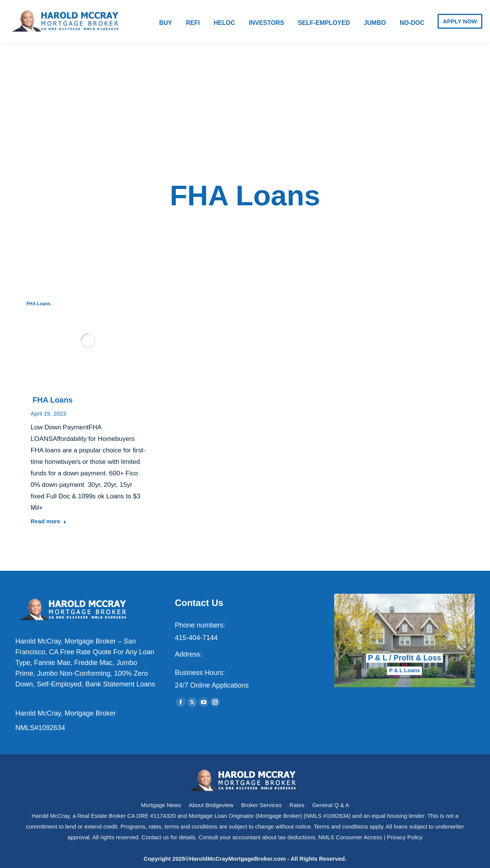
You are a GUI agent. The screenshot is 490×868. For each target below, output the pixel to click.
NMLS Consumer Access (350, 837)
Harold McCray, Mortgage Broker (66, 713)
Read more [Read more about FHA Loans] (48, 521)
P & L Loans (404, 670)
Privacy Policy (405, 837)
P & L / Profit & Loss (405, 658)
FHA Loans (38, 304)
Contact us (155, 837)
